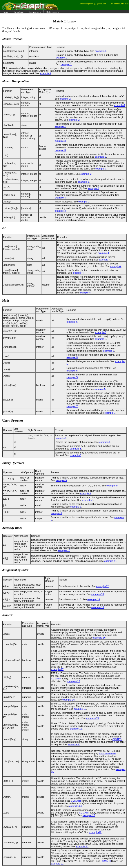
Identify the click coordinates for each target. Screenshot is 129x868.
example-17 (57, 669)
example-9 (61, 480)
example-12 (102, 586)
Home (5, 12)
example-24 (75, 806)
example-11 (111, 561)
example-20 (74, 744)
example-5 (72, 322)
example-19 (80, 709)
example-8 (60, 438)
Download (19, 12)
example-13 (98, 594)
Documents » (35, 12)
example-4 (103, 253)
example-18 (74, 681)
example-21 (82, 846)
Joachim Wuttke (107, 753)
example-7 (72, 406)
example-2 (65, 99)
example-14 (94, 599)
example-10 (64, 550)
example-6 (100, 332)
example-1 (100, 51)
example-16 (99, 638)
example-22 (95, 832)
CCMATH (56, 679)
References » (53, 12)
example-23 (89, 815)
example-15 (98, 607)
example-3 (60, 141)
